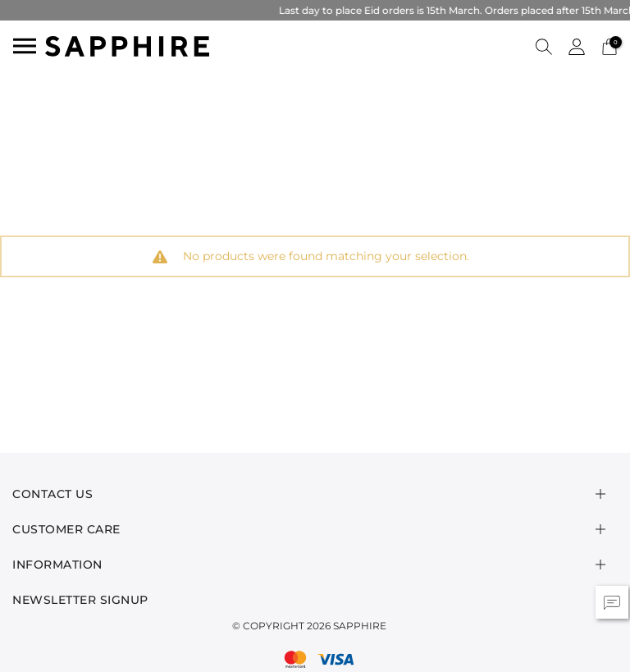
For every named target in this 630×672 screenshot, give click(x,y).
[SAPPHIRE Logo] (127, 45)
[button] (544, 46)
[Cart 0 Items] (609, 46)
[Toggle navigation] (25, 46)
